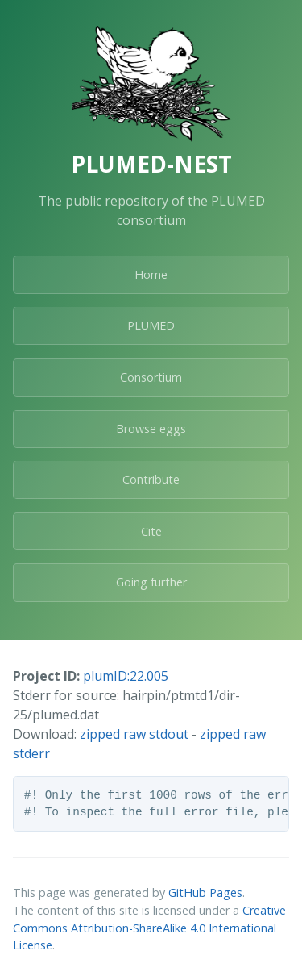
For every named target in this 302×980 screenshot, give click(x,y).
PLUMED (151, 325)
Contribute (151, 480)
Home (151, 275)
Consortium (151, 377)
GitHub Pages (205, 892)
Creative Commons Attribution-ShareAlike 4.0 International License (149, 928)
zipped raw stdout (134, 734)
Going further (151, 582)
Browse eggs (151, 429)
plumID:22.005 (126, 676)
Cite (151, 531)
